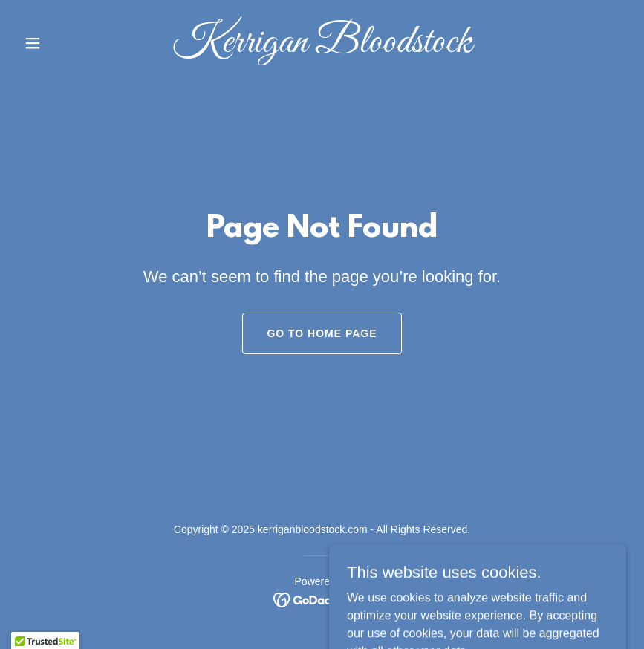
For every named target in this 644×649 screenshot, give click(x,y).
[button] (64, 43)
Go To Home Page (322, 333)
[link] (322, 48)
